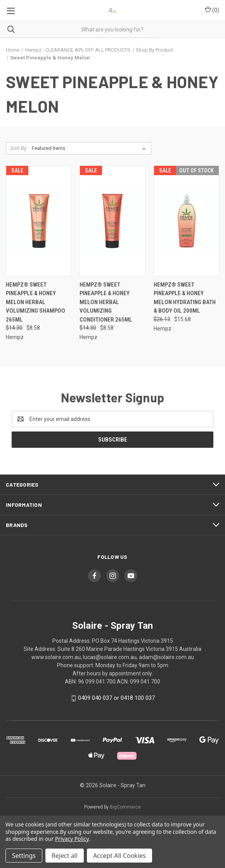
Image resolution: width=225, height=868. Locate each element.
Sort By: (19, 148)
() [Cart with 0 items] (212, 10)
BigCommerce (125, 807)
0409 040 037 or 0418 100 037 (116, 698)
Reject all (65, 856)
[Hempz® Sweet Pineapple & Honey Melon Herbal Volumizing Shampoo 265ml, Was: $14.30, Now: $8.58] (39, 221)
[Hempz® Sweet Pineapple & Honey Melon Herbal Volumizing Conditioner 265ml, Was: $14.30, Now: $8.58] (112, 221)
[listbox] (90, 148)
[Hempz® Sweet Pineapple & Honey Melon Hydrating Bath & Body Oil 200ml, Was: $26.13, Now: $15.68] (186, 221)
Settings (24, 856)
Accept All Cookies (119, 856)
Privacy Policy (72, 839)
